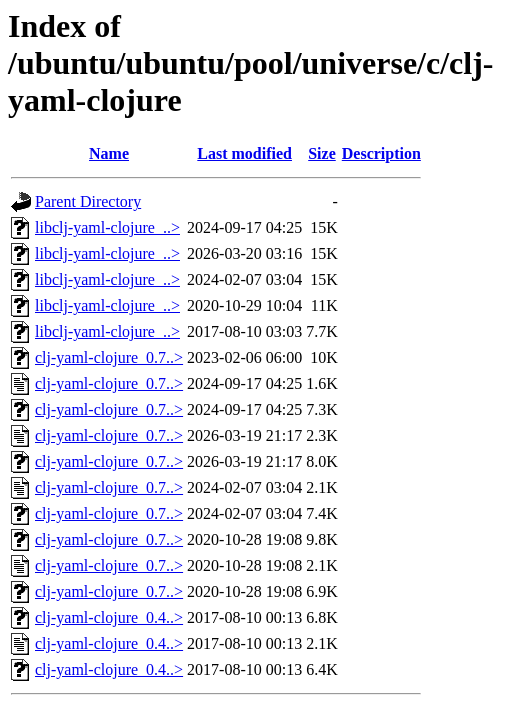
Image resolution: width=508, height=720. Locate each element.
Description (381, 153)
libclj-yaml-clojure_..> (107, 227)
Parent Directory (88, 201)
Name (109, 153)
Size (322, 153)
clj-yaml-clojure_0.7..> (109, 357)
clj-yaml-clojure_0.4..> (109, 617)
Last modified (244, 153)
